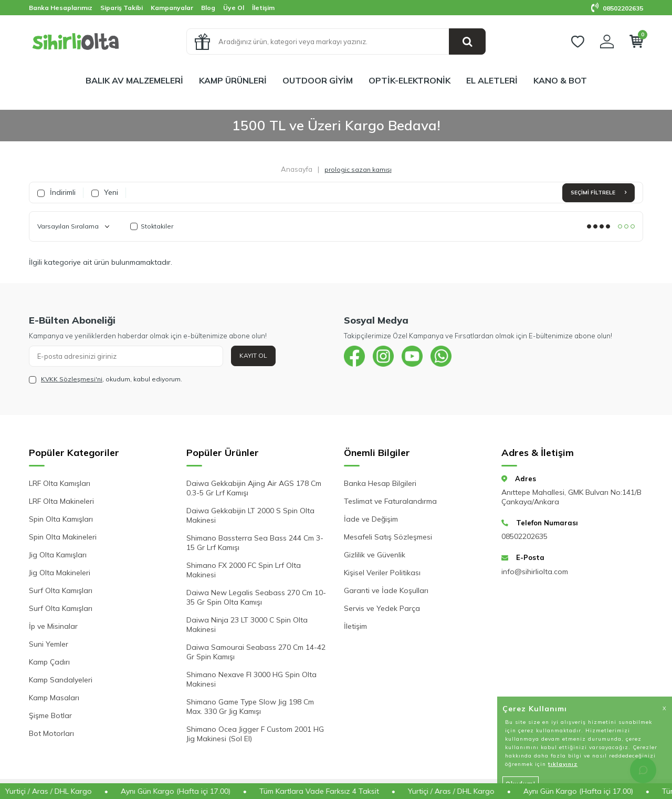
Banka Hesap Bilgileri (380, 483)
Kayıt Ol (253, 355)
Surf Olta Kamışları (61, 590)
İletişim (263, 8)
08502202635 (617, 8)
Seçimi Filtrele (598, 193)
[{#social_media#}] (354, 356)
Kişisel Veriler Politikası (382, 573)
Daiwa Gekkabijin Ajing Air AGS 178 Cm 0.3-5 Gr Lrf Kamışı (254, 488)
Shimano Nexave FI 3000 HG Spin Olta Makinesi (251, 679)
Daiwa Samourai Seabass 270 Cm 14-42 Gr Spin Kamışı (256, 652)
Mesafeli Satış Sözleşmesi (388, 537)
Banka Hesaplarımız (61, 8)
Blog (208, 8)
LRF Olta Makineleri (61, 501)
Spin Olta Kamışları (61, 519)
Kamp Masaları (54, 698)
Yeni (105, 192)
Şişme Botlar (50, 715)
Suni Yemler (49, 644)
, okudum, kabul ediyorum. (106, 379)
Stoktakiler (152, 226)
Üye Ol (234, 8)
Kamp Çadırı (49, 662)
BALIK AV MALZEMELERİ (134, 80)
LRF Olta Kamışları (60, 483)
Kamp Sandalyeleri (61, 680)
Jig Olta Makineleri (60, 573)
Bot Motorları (51, 733)
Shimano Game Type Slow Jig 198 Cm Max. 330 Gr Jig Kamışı (250, 707)
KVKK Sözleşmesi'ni (72, 379)
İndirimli (56, 192)
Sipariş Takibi (122, 8)
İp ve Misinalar (53, 626)
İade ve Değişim (371, 519)
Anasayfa (297, 169)
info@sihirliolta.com (535, 572)
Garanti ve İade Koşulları (386, 590)
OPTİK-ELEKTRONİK (409, 80)
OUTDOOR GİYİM (318, 80)
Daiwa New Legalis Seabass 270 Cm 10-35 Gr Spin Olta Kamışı (256, 597)
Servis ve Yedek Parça (382, 608)
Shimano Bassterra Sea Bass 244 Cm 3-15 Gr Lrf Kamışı (255, 543)
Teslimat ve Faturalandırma (390, 501)
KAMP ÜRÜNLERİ (233, 80)
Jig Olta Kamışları (58, 555)
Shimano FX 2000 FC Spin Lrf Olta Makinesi (244, 570)
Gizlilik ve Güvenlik (375, 555)
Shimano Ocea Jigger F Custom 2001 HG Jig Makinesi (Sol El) (255, 734)
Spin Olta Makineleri (63, 537)
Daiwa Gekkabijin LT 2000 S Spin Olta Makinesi (250, 515)
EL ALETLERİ (492, 80)
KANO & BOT (560, 80)
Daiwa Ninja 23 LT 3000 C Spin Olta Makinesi (247, 625)
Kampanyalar (172, 8)
